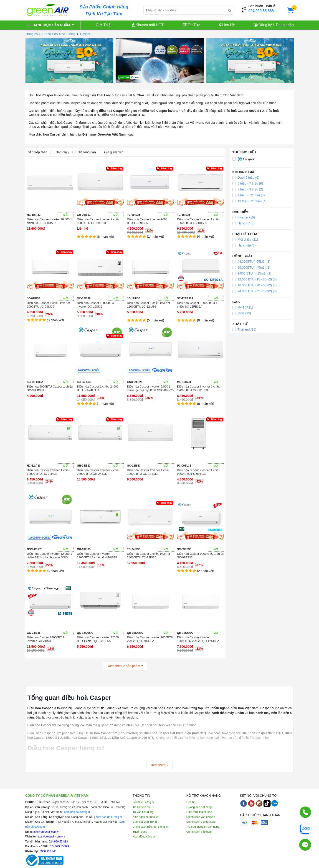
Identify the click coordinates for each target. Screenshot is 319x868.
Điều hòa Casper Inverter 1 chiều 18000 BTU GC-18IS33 (149, 472)
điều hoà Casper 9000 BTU (244, 111)
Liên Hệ (227, 25)
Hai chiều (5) (244, 245)
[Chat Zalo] (305, 828)
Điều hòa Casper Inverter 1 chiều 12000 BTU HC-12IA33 (48, 472)
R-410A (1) (243, 307)
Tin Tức (191, 25)
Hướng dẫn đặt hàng (199, 807)
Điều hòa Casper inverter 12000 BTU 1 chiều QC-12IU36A (98, 639)
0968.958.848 (48, 851)
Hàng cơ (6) (243, 223)
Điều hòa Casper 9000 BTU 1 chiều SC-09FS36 (200, 556)
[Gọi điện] (305, 812)
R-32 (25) (242, 313)
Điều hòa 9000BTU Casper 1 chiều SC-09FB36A (50, 388)
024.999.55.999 (59, 846)
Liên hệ (191, 802)
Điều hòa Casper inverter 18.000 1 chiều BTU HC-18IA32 (49, 221)
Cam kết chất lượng (145, 822)
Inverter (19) (244, 217)
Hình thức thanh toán (199, 812)
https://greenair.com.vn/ (51, 837)
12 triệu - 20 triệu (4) (249, 201)
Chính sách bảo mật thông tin (151, 827)
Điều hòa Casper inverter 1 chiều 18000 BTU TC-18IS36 (199, 221)
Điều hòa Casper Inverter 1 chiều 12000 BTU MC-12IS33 (199, 388)
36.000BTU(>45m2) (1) (251, 267)
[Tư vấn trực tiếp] (305, 845)
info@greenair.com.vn (47, 832)
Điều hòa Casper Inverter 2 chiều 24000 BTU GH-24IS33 (99, 472)
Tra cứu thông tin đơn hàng (203, 827)
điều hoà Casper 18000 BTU (80, 115)
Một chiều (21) (245, 239)
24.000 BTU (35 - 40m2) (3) (254, 291)
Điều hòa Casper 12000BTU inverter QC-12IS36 (95, 305)
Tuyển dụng (140, 832)
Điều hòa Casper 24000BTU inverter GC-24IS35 (45, 639)
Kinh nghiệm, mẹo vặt (146, 817)
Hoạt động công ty (144, 837)
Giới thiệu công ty (143, 802)
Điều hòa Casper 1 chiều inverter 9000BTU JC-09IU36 (48, 305)
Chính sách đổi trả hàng (201, 822)
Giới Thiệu (104, 25)
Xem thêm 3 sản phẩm (125, 666)
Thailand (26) (244, 329)
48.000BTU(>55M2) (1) (251, 262)
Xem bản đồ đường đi (77, 812)
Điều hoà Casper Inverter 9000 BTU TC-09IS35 (147, 221)
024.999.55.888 (261, 11)
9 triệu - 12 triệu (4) (248, 195)
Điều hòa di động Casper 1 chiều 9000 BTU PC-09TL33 (199, 472)
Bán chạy (60, 152)
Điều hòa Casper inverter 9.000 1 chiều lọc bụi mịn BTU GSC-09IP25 (150, 388)
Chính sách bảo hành (199, 832)
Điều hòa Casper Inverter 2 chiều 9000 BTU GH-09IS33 (99, 221)
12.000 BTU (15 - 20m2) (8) (254, 279)
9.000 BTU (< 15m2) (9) (252, 273)
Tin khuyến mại (142, 807)
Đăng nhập (285, 25)
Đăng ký (265, 25)
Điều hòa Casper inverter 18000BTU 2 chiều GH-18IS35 (97, 556)
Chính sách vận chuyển (201, 817)
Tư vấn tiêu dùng (143, 812)
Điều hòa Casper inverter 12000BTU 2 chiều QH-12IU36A (198, 639)
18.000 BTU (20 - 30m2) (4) (254, 285)
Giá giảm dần (111, 152)
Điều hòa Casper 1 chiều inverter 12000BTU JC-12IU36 (149, 305)
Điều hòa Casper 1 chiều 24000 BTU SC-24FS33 (98, 388)
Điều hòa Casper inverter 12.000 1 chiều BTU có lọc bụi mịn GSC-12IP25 (49, 556)
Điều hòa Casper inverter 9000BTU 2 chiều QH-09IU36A (150, 639)
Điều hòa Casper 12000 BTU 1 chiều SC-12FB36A (197, 305)
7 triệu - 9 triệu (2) (248, 189)
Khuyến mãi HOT (148, 25)
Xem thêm (160, 765)
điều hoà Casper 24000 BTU (123, 115)
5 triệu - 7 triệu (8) (248, 183)
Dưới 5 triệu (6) (246, 177)
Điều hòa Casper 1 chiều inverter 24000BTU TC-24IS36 (149, 556)
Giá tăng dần (84, 152)
